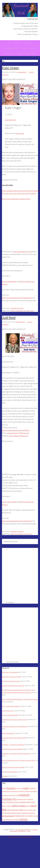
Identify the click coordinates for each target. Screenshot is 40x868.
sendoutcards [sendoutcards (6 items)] (19, 816)
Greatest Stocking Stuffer (10, 715)
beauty (13, 311)
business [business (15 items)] (11, 788)
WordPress (22, 831)
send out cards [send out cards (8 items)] (8, 816)
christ (12, 534)
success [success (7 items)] (9, 819)
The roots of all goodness (10, 772)
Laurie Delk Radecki (9, 281)
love (31, 534)
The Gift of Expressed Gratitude (12, 749)
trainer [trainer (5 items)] (17, 819)
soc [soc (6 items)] (26, 816)
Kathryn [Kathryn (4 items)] (9, 806)
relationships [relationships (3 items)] (32, 813)
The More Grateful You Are (11, 681)
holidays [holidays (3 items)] (4, 806)
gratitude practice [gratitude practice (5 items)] (13, 802)
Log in (29, 831)
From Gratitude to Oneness (11, 706)
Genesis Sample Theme (23, 829)
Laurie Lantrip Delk (9, 502)
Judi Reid (9, 318)
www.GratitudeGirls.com (22, 251)
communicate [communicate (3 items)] (5, 791)
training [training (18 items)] (24, 819)
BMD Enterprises (28, 837)
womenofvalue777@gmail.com (18, 433)
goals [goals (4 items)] (17, 795)
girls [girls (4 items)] (14, 795)
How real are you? (8, 711)
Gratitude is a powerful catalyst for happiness (16, 753)
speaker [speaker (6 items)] (30, 816)
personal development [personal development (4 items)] (9, 813)
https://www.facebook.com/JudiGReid (16, 430)
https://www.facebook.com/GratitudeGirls (17, 298)
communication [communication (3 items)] (13, 791)
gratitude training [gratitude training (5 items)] (25, 802)
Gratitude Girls (20, 10)
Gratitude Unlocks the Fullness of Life (14, 738)
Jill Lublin (5, 776)
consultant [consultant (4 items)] (21, 791)
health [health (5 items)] (33, 802)
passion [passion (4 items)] (30, 810)
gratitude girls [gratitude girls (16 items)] (9, 799)
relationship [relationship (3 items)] (25, 813)
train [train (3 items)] (13, 820)
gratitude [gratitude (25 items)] (24, 795)
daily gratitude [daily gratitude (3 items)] (33, 791)
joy (25, 311)
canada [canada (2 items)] (17, 788)
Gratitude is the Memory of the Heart (14, 719)
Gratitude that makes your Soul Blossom (15, 726)
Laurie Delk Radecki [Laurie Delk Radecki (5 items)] (13, 810)
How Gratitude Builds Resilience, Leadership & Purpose (20, 699)
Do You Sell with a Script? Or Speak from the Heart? (19, 760)
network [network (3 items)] (25, 810)
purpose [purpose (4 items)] (19, 813)
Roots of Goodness (8, 733)
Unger (32, 311)
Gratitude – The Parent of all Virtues (13, 745)
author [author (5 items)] (4, 788)
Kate (28, 311)
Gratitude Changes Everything (12, 677)
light (28, 534)
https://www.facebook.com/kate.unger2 (16, 199)
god (16, 534)
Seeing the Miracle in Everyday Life (13, 685)
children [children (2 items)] (21, 788)
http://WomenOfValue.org (19, 436)
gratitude (20, 534)
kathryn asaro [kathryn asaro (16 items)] (19, 805)
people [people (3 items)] (34, 810)
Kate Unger (11, 68)
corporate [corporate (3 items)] (27, 791)
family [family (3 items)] (11, 795)
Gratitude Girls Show (17, 308)
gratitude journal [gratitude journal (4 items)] (22, 799)
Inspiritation (19, 311)
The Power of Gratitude (10, 672)
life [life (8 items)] (21, 810)
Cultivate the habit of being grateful (13, 767)
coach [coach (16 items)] (26, 788)
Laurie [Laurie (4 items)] (28, 806)
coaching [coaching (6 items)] (32, 788)
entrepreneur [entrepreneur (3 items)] (5, 795)
